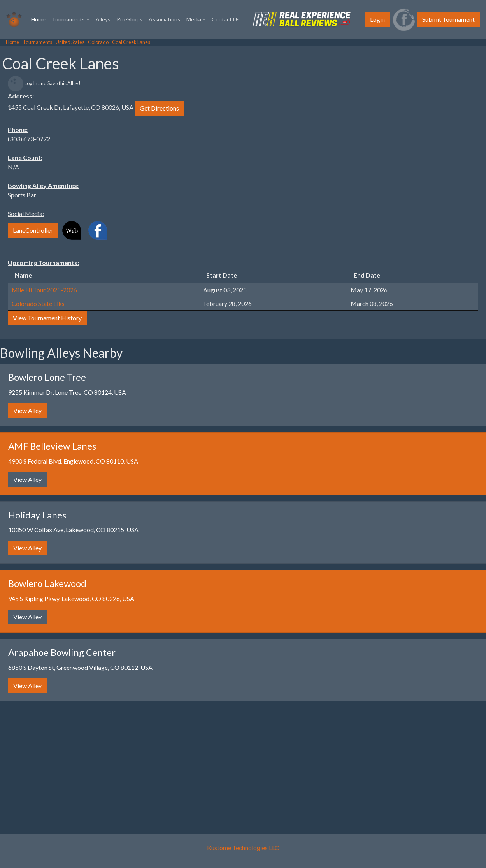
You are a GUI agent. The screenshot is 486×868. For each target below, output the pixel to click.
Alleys (103, 19)
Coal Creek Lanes (131, 42)
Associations (164, 19)
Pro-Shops (130, 19)
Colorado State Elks (38, 303)
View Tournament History (47, 318)
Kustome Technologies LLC (243, 848)
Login (377, 19)
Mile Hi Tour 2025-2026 (44, 290)
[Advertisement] (62, 156)
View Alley (27, 410)
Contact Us (226, 19)
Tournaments (37, 42)
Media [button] (194, 19)
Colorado (98, 42)
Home (40, 19)
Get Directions (159, 108)
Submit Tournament (448, 19)
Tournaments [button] (68, 19)
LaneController (33, 230)
